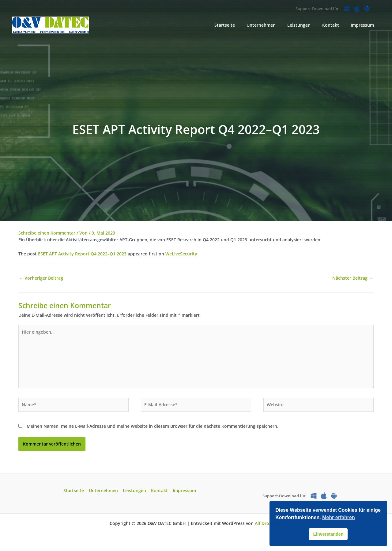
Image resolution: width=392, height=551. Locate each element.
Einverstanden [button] (328, 534)
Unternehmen (104, 491)
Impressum (183, 491)
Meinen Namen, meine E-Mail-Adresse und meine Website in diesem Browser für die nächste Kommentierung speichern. (153, 426)
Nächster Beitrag (353, 278)
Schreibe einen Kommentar (47, 233)
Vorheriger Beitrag (41, 278)
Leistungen (134, 491)
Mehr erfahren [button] (339, 517)
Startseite (75, 491)
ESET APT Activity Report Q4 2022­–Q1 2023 (82, 254)
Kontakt (159, 491)
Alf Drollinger (269, 524)
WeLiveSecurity (181, 254)
